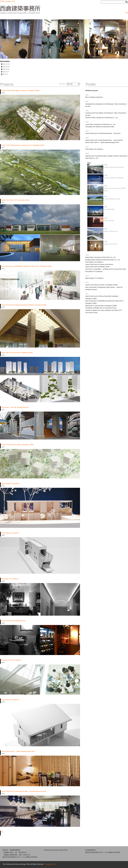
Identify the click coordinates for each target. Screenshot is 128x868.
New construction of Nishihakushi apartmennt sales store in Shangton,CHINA (26, 266)
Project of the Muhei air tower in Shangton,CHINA (17, 445)
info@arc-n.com (50, 864)
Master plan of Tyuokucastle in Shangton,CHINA (17, 353)
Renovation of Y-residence (10, 579)
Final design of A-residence (10, 700)
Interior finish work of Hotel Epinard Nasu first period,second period (24, 791)
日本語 (2, 1)
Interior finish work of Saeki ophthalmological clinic (18, 751)
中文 (14, 1)
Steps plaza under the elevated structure (15, 407)
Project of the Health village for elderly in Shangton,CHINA (20, 90)
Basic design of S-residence (10, 484)
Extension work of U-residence (11, 660)
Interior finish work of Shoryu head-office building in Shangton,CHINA (24, 305)
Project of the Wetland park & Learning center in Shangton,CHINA (23, 145)
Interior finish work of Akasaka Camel (13, 621)
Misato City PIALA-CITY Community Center (15, 200)
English (8, 1)
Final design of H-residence (10, 533)
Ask (127, 13)
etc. (3, 832)
